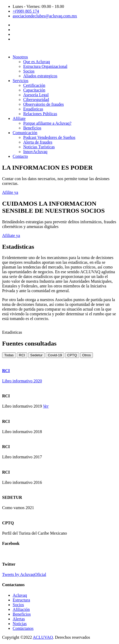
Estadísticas (33, 109)
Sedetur (37, 355)
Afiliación (21, 609)
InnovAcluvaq (35, 152)
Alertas (19, 619)
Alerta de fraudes (38, 142)
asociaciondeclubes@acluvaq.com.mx (45, 16)
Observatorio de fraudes (44, 104)
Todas (9, 355)
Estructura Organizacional (45, 66)
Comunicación (25, 133)
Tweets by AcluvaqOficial (24, 574)
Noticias (20, 624)
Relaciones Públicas (40, 114)
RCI (22, 355)
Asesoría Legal (36, 95)
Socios (29, 71)
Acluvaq (20, 595)
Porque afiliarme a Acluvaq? (47, 123)
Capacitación (34, 90)
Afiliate (19, 118)
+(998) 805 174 (26, 11)
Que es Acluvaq (37, 62)
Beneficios (32, 128)
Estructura (21, 600)
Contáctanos (23, 628)
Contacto (20, 156)
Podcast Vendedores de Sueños (49, 137)
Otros (87, 355)
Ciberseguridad (36, 100)
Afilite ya (10, 192)
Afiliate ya (11, 235)
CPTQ (72, 355)
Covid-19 (55, 355)
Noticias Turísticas (39, 147)
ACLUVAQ (43, 637)
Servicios (21, 81)
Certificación (34, 85)
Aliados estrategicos (40, 76)
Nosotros (20, 57)
